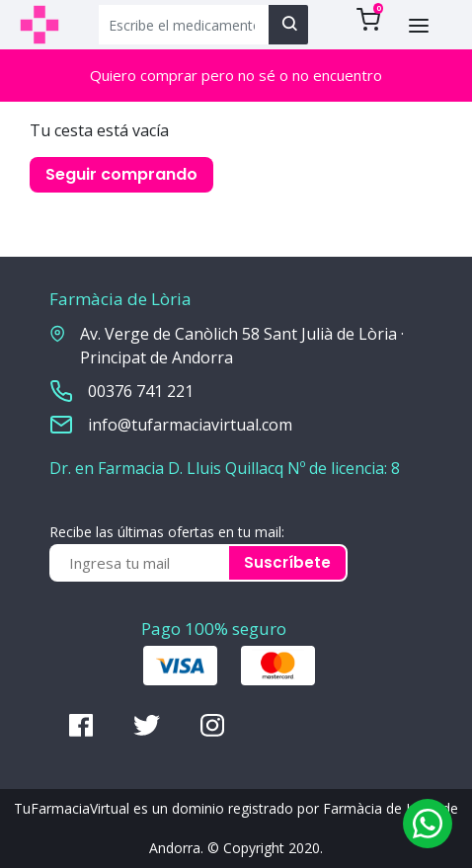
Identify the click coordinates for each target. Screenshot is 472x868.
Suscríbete (287, 562)
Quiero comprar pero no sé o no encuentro (236, 75)
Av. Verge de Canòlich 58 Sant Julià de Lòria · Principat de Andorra (242, 346)
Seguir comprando (121, 174)
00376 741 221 (141, 391)
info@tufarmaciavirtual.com (190, 425)
